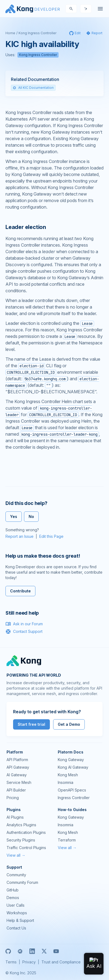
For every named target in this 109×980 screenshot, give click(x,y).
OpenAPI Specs (72, 790)
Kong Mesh (68, 775)
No (31, 516)
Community (16, 875)
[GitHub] (8, 951)
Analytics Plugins (21, 825)
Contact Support (24, 632)
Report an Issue (19, 536)
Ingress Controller (74, 798)
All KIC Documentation (33, 88)
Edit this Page (51, 536)
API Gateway (18, 767)
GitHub (13, 890)
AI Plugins (15, 817)
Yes (14, 516)
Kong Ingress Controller (37, 33)
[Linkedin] (32, 951)
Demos (13, 898)
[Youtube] (56, 951)
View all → (16, 855)
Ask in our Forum (24, 624)
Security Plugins (21, 840)
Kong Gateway (71, 760)
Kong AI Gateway (73, 767)
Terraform (67, 840)
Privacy (29, 962)
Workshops (17, 913)
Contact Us (16, 928)
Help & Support (20, 920)
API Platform (17, 760)
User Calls (16, 905)
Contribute (20, 591)
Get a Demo (69, 724)
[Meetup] (20, 951)
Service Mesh (19, 782)
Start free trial (31, 724)
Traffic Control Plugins (26, 848)
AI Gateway (17, 775)
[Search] (71, 9)
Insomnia (66, 782)
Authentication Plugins (26, 832)
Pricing (13, 798)
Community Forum (22, 882)
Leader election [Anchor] (26, 227)
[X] (44, 951)
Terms (11, 962)
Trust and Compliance (61, 962)
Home (10, 33)
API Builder (16, 790)
